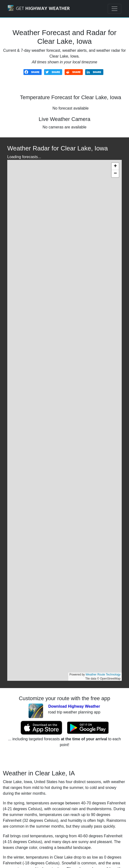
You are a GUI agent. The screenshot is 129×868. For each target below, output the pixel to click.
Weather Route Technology (103, 675)
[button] (115, 166)
